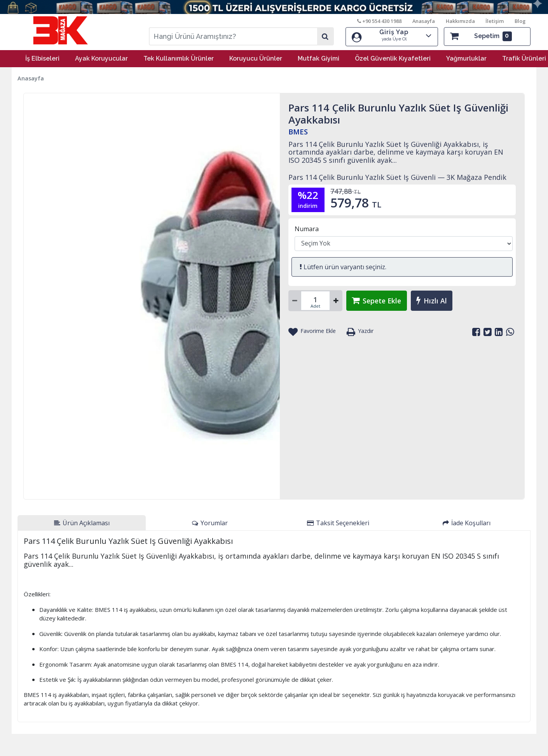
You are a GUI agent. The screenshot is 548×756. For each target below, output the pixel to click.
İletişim (495, 21)
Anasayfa (423, 21)
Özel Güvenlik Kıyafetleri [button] (393, 58)
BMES (298, 131)
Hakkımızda (460, 21)
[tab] (82, 523)
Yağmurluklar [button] (466, 58)
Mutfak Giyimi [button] (319, 58)
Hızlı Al (434, 300)
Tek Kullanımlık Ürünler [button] (179, 58)
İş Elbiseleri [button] (42, 58)
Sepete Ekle (378, 300)
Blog (520, 21)
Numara (307, 228)
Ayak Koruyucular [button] (101, 58)
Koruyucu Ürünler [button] (256, 58)
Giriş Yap (392, 36)
